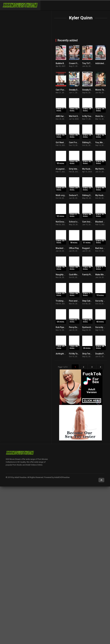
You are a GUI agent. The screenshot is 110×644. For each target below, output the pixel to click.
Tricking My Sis (63, 301)
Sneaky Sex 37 (89, 90)
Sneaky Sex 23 (76, 90)
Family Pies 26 (89, 275)
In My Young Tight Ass (92, 116)
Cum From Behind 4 (78, 142)
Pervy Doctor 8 (76, 327)
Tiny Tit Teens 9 (89, 63)
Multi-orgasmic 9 (64, 195)
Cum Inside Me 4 (90, 222)
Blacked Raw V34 (64, 248)
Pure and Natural (77, 301)
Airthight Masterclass (66, 354)
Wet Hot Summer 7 (78, 116)
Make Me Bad (102, 275)
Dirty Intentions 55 (77, 169)
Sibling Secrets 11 (91, 142)
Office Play (74, 248)
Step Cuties (87, 301)
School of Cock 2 (77, 222)
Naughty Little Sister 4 (66, 275)
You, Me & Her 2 (103, 142)
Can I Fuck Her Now (65, 90)
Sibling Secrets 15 (91, 195)
